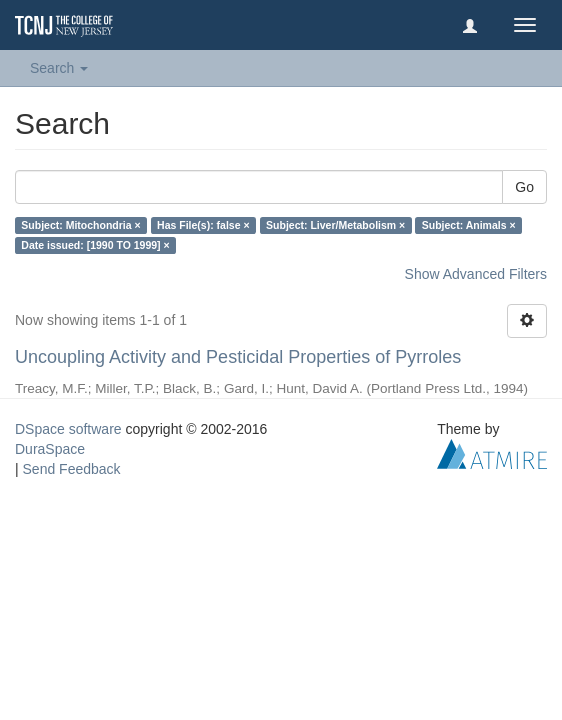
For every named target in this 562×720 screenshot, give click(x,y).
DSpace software (68, 429)
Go (524, 187)
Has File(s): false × (203, 225)
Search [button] (59, 68)
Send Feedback (72, 469)
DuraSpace (50, 449)
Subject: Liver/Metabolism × (335, 225)
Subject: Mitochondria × (80, 225)
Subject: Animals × (469, 225)
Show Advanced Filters (476, 274)
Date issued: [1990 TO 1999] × (95, 245)
